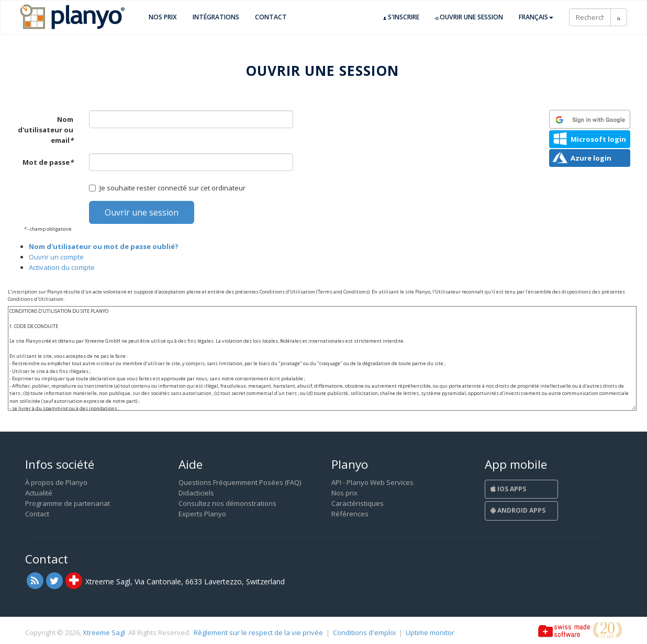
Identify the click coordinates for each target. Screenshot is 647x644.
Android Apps (518, 510)
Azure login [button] (591, 158)
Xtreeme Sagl (104, 632)
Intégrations (216, 17)
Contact (271, 17)
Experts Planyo (202, 514)
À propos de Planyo (56, 482)
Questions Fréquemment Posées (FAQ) (240, 482)
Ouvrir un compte (56, 257)
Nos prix (163, 17)
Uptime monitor (430, 632)
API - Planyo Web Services (372, 482)
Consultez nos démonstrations (227, 503)
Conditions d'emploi (364, 632)
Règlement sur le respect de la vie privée (258, 632)
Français (536, 17)
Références (350, 514)
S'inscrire (401, 17)
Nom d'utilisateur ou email (46, 130)
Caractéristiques (358, 503)
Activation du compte (62, 267)
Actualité (39, 493)
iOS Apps (508, 489)
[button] (590, 119)
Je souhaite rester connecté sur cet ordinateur (167, 188)
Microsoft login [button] (598, 139)
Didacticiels (196, 493)
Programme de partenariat (68, 503)
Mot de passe (48, 162)
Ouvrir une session (469, 17)
